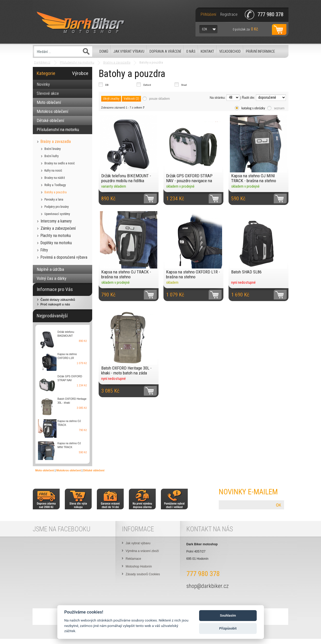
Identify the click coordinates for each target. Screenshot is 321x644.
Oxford (147, 85)
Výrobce (80, 73)
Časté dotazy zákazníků (58, 300)
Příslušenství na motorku (77, 62)
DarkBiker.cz (42, 62)
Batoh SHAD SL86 (246, 272)
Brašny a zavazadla (117, 62)
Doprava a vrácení (165, 51)
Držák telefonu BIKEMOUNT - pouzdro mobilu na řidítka (126, 178)
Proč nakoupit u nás (55, 304)
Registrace (229, 14)
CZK (204, 29)
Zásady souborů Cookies (143, 574)
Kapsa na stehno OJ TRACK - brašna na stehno (126, 274)
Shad (184, 85)
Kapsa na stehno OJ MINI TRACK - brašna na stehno (254, 178)
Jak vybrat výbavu (129, 51)
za (245, 29)
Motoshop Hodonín (139, 566)
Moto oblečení (45, 470)
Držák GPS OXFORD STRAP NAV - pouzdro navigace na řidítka (189, 178)
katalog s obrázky (253, 108)
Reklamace (134, 559)
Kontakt (207, 51)
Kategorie (46, 73)
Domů (104, 51)
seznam (279, 108)
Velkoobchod (230, 51)
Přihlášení (208, 14)
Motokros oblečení (69, 470)
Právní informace (260, 51)
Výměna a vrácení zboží (142, 551)
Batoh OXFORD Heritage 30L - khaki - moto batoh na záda (126, 370)
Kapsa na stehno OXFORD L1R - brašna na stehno (193, 274)
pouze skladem (160, 99)
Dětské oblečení (94, 470)
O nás (191, 51)
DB (107, 85)
